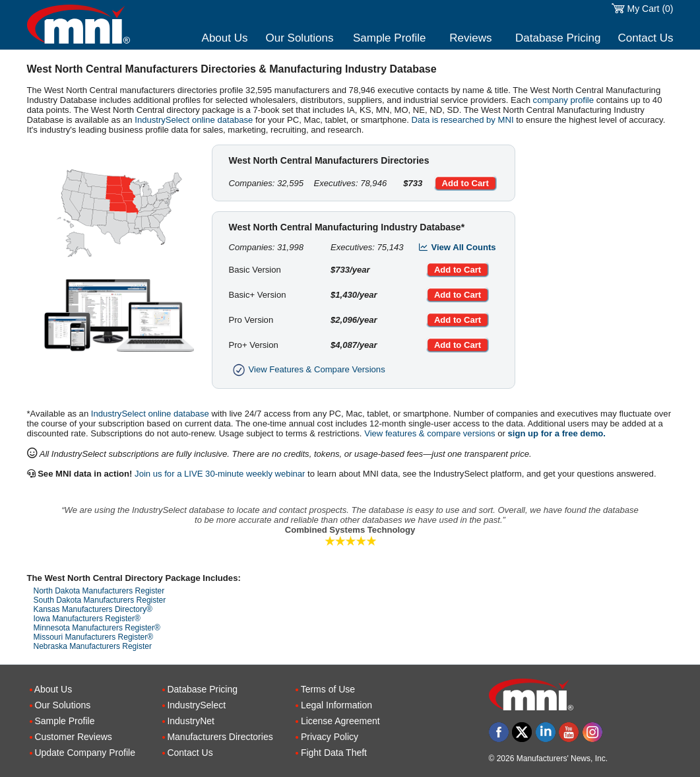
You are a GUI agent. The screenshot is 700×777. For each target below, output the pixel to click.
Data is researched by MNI (463, 120)
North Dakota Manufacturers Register (99, 591)
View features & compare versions (430, 433)
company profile (563, 100)
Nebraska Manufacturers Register (93, 646)
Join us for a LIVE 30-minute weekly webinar (220, 474)
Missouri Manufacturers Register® (94, 637)
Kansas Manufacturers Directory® (93, 609)
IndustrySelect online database (194, 120)
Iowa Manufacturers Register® (87, 619)
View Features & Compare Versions (307, 369)
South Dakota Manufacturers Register (100, 600)
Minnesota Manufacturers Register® (97, 628)
